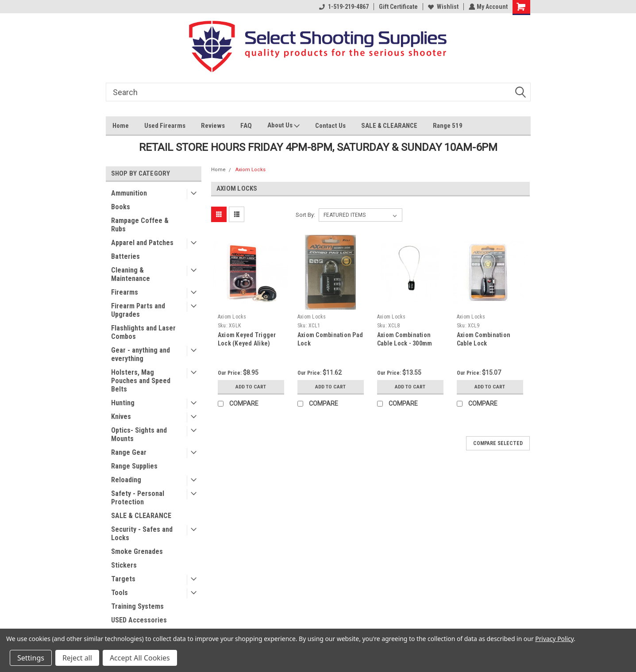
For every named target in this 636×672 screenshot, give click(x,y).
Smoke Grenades (137, 551)
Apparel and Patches (142, 243)
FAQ (246, 126)
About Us (283, 126)
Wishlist (442, 7)
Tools (119, 593)
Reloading (126, 480)
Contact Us (330, 126)
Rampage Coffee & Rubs (140, 225)
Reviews (213, 126)
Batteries (125, 256)
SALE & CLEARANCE (389, 126)
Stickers (124, 565)
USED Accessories (139, 620)
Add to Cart (251, 387)
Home (121, 126)
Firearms (125, 292)
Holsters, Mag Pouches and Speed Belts (141, 381)
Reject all (77, 658)
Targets (123, 579)
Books (121, 207)
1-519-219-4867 (343, 7)
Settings (31, 658)
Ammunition (129, 193)
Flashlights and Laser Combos (143, 332)
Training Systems (137, 606)
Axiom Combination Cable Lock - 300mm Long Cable (405, 343)
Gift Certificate (397, 7)
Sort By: (305, 215)
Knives (121, 417)
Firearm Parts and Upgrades (138, 310)
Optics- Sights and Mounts (139, 434)
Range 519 (448, 126)
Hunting (123, 403)
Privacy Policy (554, 639)
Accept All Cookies (140, 658)
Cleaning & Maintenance (131, 274)
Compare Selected (498, 443)
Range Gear (129, 452)
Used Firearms (165, 126)
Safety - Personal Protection (138, 498)
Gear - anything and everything (141, 354)
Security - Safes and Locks (142, 534)
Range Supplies (134, 466)
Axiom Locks (251, 170)
